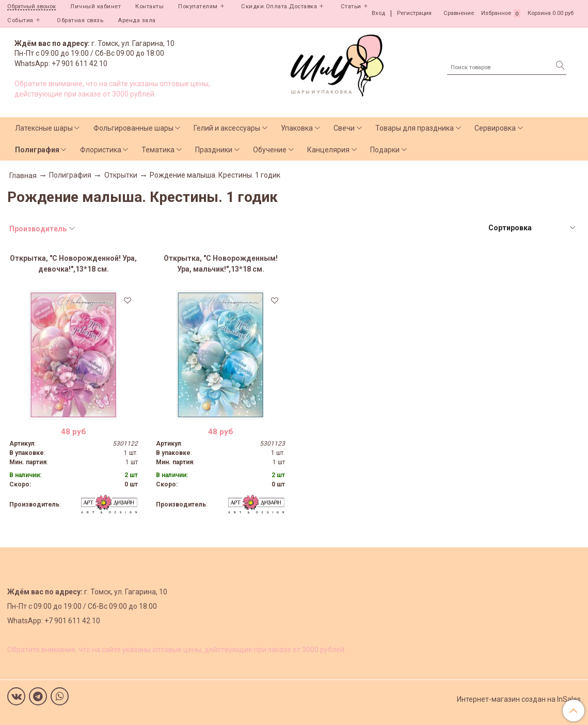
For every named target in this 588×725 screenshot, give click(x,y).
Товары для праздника (415, 128)
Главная (23, 176)
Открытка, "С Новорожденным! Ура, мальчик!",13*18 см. (221, 264)
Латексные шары (44, 128)
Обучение (270, 150)
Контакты (149, 6)
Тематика (158, 150)
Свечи (344, 128)
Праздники (214, 150)
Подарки (385, 150)
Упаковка (297, 128)
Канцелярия (328, 150)
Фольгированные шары (133, 128)
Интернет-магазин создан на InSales (519, 699)
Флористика (101, 150)
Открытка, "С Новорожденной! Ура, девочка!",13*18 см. (73, 264)
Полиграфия (37, 150)
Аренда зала (137, 20)
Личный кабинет (96, 6)
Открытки (121, 175)
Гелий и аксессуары (227, 128)
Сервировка (495, 128)
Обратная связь (80, 20)
